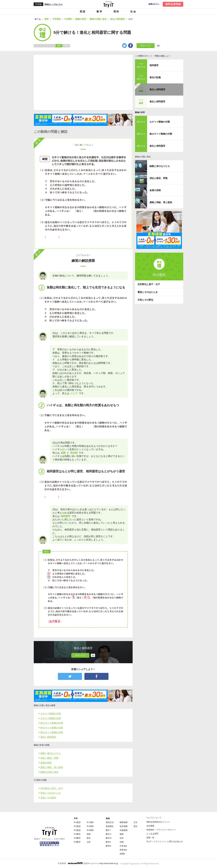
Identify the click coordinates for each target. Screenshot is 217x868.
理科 (116, 12)
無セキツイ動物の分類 (52, 723)
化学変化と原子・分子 (52, 788)
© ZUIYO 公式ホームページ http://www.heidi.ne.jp (88, 863)
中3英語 (77, 830)
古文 (135, 822)
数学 (100, 12)
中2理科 (90, 826)
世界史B (123, 850)
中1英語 (77, 822)
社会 (133, 12)
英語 (83, 12)
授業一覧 (150, 838)
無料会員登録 (173, 4)
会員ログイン (154, 4)
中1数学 (77, 834)
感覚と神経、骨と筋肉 (52, 767)
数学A (108, 842)
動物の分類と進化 (49, 772)
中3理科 (90, 830)
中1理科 (90, 822)
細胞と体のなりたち (51, 753)
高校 (108, 818)
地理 (89, 834)
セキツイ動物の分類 (51, 714)
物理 (122, 834)
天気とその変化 (48, 798)
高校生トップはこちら (53, 4)
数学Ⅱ (109, 834)
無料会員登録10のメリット (158, 822)
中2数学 (77, 838)
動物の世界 (140, 112)
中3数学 (77, 842)
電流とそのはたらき (51, 793)
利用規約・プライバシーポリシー (161, 830)
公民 (89, 842)
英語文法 (110, 822)
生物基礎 (124, 830)
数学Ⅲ (109, 838)
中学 (76, 818)
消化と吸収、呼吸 (49, 758)
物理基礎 (124, 822)
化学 (122, 838)
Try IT (108, 4)
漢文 (135, 826)
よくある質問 (152, 834)
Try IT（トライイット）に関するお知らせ (165, 842)
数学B (108, 846)
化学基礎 (124, 826)
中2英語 (77, 826)
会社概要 (150, 826)
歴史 (89, 838)
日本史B (123, 846)
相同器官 (154, 65)
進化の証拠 (155, 77)
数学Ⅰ (109, 830)
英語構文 (110, 826)
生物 (122, 842)
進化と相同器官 (48, 737)
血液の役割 (46, 763)
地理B (122, 854)
